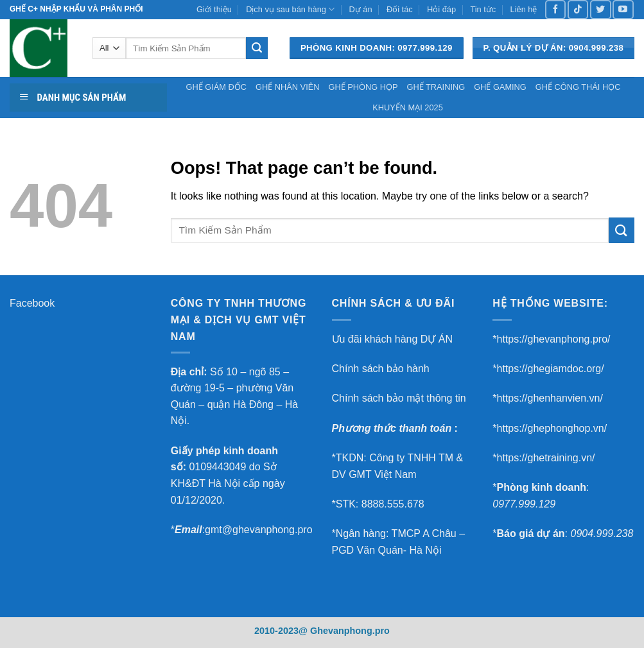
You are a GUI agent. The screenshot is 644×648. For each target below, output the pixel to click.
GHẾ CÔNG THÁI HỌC (578, 87)
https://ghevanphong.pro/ (553, 339)
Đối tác (400, 9)
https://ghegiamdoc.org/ (550, 369)
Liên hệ (524, 9)
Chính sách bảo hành (381, 369)
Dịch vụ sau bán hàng (290, 9)
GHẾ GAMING (500, 87)
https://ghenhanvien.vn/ (549, 398)
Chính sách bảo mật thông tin (399, 398)
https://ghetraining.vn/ (545, 458)
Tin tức (483, 9)
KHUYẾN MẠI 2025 (408, 107)
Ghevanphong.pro (350, 631)
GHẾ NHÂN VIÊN (287, 87)
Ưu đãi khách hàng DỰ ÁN (393, 339)
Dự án (361, 9)
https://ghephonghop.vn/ (552, 428)
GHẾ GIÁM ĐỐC (217, 87)
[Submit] (257, 48)
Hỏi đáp (441, 9)
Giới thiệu (214, 9)
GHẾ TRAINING (436, 87)
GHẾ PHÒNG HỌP (363, 87)
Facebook (32, 303)
